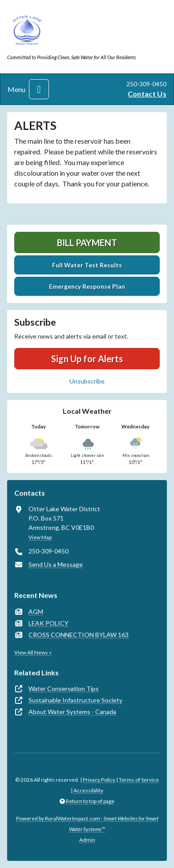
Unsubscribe (87, 381)
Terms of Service (139, 780)
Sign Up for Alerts (87, 359)
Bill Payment (87, 242)
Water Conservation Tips (64, 688)
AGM (36, 612)
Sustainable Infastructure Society (75, 700)
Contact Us (147, 94)
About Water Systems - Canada (72, 712)
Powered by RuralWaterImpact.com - (87, 824)
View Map (40, 537)
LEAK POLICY (49, 623)
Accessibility (88, 790)
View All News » (33, 652)
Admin (87, 840)
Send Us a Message (56, 564)
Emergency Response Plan (87, 286)
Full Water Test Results (87, 265)
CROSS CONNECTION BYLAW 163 (79, 635)
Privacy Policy (99, 780)
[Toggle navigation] (39, 89)
